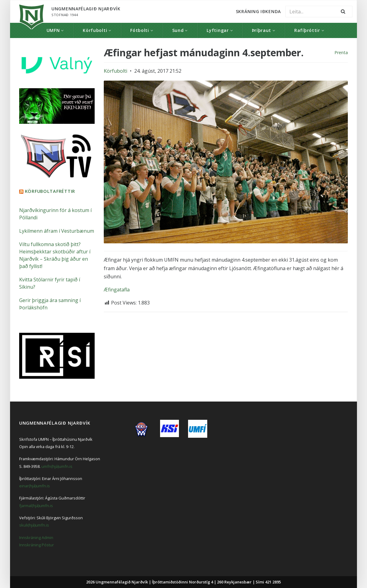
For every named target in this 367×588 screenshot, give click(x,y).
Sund (178, 30)
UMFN (53, 30)
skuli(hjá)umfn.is (34, 525)
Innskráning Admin (36, 537)
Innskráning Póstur (37, 545)
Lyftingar (218, 30)
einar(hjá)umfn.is (35, 485)
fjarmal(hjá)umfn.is (36, 505)
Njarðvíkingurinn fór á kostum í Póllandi (55, 214)
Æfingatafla (117, 290)
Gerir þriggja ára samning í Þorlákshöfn (50, 304)
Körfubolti (95, 30)
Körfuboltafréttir (50, 191)
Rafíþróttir (307, 30)
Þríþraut (262, 30)
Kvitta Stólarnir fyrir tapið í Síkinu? (50, 283)
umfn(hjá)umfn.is (57, 466)
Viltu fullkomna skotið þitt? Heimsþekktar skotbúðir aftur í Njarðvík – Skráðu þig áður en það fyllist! (55, 255)
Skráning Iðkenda (258, 11)
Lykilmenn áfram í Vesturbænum (57, 231)
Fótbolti (140, 30)
